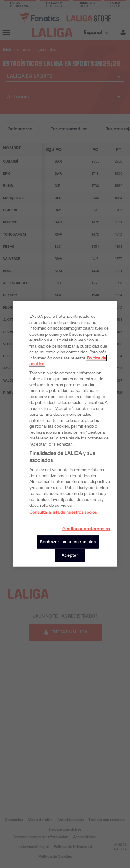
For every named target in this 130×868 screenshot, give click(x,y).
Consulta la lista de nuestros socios (63, 512)
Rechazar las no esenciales (68, 542)
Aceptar (70, 555)
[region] (65, 434)
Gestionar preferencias (86, 529)
